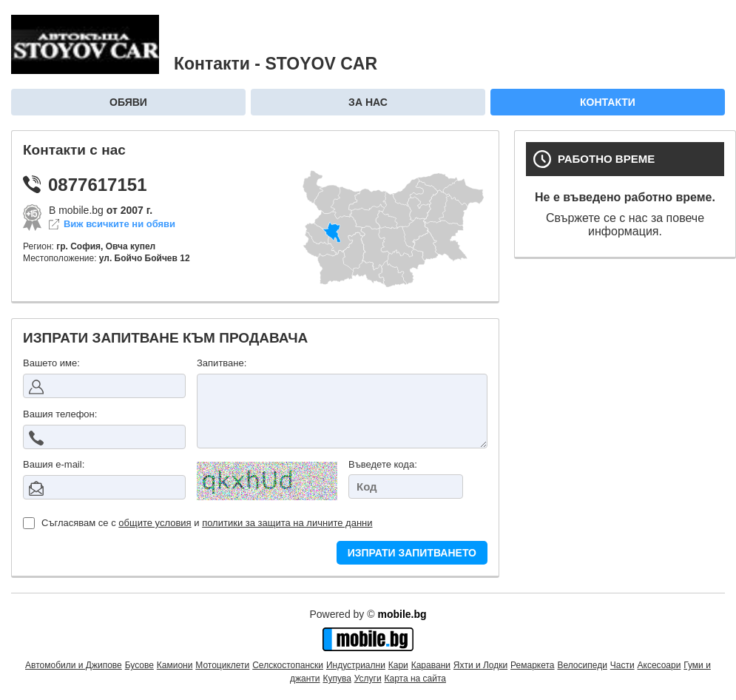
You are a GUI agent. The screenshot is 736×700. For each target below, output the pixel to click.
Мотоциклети (222, 665)
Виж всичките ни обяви (119, 224)
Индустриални (356, 665)
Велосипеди (582, 665)
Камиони (175, 665)
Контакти (608, 102)
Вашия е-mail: (54, 464)
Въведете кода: (383, 464)
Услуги (368, 679)
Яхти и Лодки (480, 665)
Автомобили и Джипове (74, 665)
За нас (368, 102)
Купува (337, 679)
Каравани (431, 665)
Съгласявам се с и (198, 523)
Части (622, 665)
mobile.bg (402, 614)
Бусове (139, 665)
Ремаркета (532, 665)
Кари (398, 665)
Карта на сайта (416, 679)
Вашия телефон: (60, 414)
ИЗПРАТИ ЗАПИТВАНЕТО (412, 553)
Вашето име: (51, 363)
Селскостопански (288, 665)
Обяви (128, 102)
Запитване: (222, 363)
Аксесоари (659, 665)
